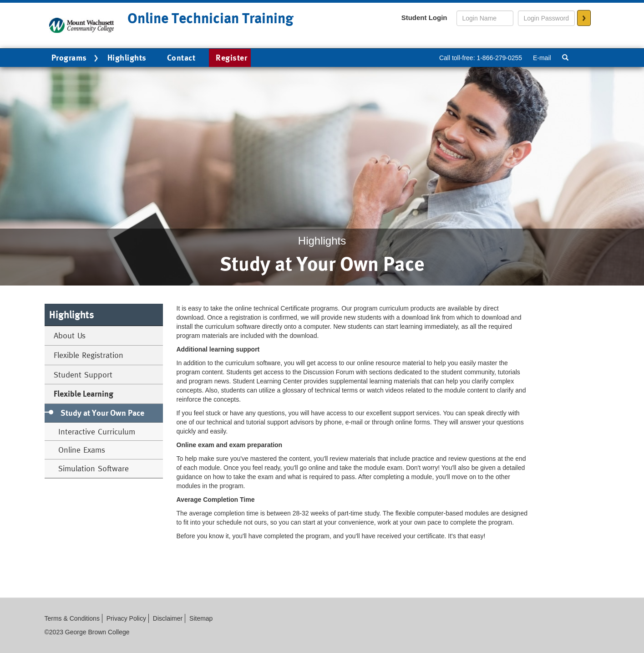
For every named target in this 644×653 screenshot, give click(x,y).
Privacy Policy (126, 618)
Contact (181, 58)
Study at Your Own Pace (102, 413)
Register (231, 58)
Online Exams (82, 450)
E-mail (542, 58)
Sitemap (201, 618)
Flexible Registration (89, 355)
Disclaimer (168, 618)
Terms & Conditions (72, 618)
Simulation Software (94, 468)
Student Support (83, 375)
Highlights (127, 58)
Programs (76, 58)
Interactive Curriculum (97, 431)
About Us (70, 335)
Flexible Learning (84, 394)
